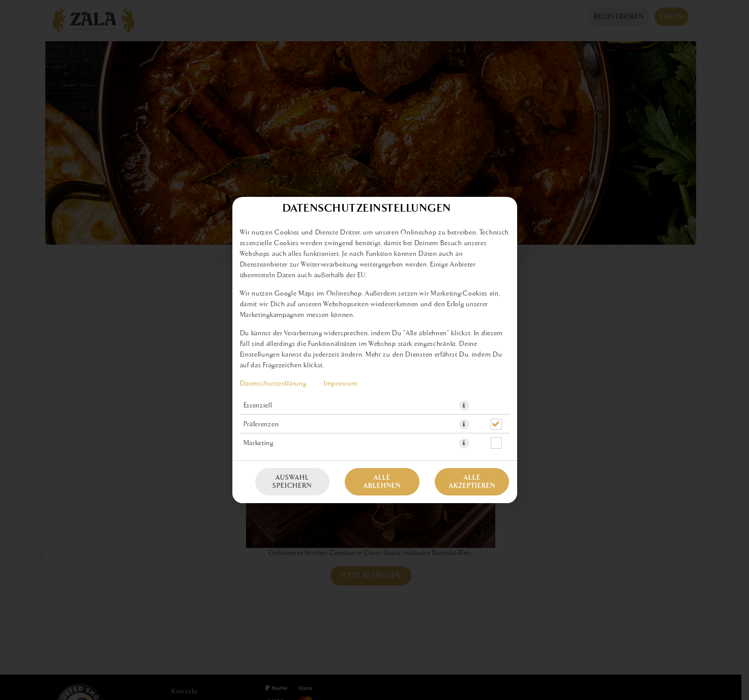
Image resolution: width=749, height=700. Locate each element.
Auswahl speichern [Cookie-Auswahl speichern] (292, 482)
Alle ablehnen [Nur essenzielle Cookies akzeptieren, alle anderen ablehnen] (382, 482)
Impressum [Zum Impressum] (340, 384)
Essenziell (258, 405)
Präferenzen (261, 424)
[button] (464, 405)
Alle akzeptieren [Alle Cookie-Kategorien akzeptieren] (472, 482)
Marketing (259, 443)
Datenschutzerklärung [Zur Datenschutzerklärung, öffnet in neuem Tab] (273, 384)
